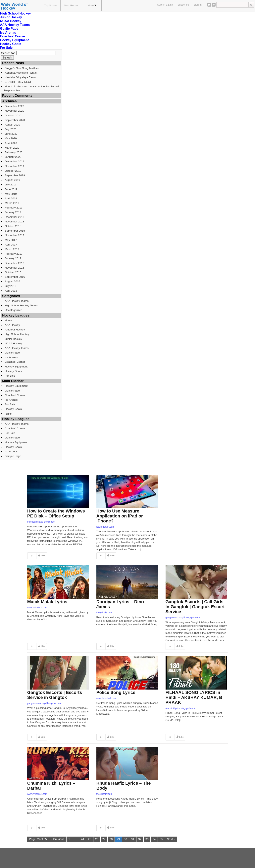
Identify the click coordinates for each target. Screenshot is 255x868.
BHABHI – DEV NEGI (18, 82)
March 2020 (12, 148)
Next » (171, 839)
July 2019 (11, 185)
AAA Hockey (12, 325)
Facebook (214, 5)
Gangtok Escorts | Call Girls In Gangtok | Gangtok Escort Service (195, 607)
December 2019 (14, 161)
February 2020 (14, 152)
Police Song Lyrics (116, 692)
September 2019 (15, 175)
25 (90, 839)
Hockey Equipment (14, 40)
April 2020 (11, 143)
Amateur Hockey (15, 330)
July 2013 (11, 286)
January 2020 (13, 157)
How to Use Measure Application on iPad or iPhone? (120, 516)
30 (126, 839)
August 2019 (12, 180)
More (92, 5)
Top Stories (51, 5)
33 (147, 839)
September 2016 (15, 277)
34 (154, 839)
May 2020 (11, 138)
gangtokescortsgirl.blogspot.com (183, 618)
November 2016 (14, 268)
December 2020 (14, 106)
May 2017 (11, 240)
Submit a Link (165, 5)
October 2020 (13, 115)
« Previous (58, 839)
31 (133, 839)
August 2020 (12, 125)
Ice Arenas (8, 33)
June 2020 (11, 134)
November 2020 (14, 111)
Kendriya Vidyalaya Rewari (21, 77)
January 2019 (13, 212)
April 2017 (11, 245)
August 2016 (12, 281)
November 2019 (14, 166)
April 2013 (11, 291)
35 (161, 839)
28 (111, 839)
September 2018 (15, 231)
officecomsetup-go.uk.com (41, 522)
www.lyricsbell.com (106, 698)
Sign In (198, 5)
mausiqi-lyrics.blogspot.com (180, 708)
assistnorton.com (105, 527)
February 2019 (14, 208)
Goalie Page (9, 29)
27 (104, 839)
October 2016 (13, 272)
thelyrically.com (104, 613)
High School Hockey (15, 13)
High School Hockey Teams (21, 305)
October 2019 (13, 171)
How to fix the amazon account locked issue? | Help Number (32, 88)
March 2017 (12, 249)
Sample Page (13, 456)
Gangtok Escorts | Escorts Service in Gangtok (55, 695)
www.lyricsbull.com (37, 608)
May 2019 (11, 194)
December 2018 (14, 217)
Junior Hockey (11, 17)
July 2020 (11, 129)
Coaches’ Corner (13, 36)
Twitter (209, 5)
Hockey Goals (11, 44)
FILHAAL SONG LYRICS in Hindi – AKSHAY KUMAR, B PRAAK (194, 697)
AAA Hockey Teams (15, 25)
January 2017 (13, 258)
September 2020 (15, 120)
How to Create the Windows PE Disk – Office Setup (56, 513)
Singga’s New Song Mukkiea (22, 68)
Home (8, 320)
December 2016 (14, 263)
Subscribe (183, 5)
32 (140, 839)
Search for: (8, 53)
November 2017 (14, 235)
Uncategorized (14, 310)
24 (82, 839)
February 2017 (14, 254)
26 (97, 839)
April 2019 (11, 198)
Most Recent (71, 5)
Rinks (8, 414)
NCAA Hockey (11, 21)
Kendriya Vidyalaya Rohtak (21, 73)
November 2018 (14, 222)
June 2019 (11, 189)
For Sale (6, 48)
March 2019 (12, 203)
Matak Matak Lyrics (47, 602)
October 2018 (13, 226)
